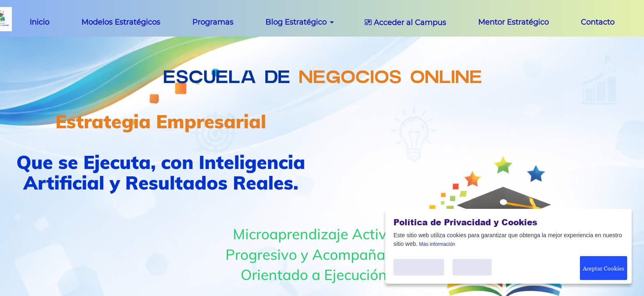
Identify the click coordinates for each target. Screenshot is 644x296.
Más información (437, 244)
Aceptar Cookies (602, 267)
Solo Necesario (470, 267)
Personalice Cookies (417, 267)
